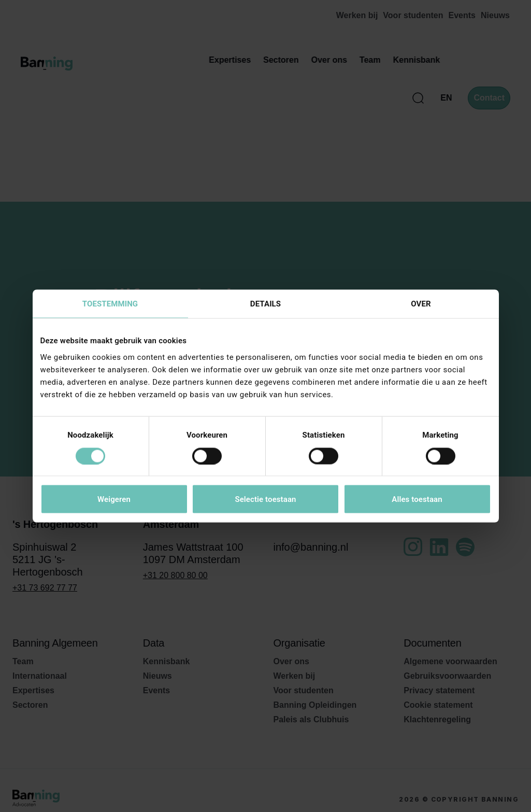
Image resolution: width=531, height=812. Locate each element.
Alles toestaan (417, 499)
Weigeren (114, 499)
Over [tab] (421, 304)
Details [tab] (265, 304)
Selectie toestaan (265, 499)
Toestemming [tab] (110, 304)
